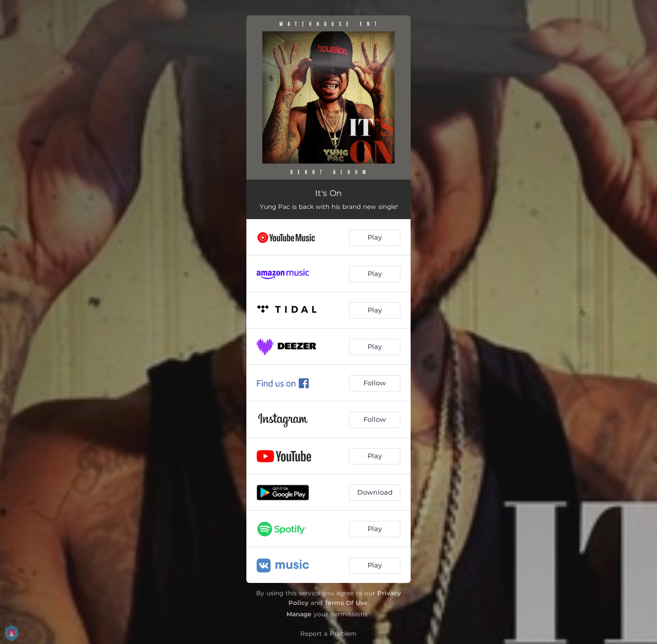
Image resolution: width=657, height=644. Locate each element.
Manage (299, 614)
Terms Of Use (346, 603)
